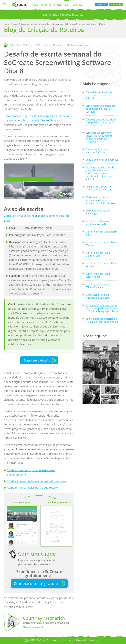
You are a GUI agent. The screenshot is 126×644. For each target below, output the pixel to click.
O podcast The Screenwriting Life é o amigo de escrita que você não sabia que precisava (102, 308)
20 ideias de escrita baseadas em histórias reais (37, 481)
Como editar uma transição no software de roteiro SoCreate (100, 109)
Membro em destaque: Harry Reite (101, 233)
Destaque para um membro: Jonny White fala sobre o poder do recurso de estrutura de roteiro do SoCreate (101, 173)
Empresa (77, 5)
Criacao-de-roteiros (28, 24)
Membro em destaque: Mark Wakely (101, 244)
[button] (101, 362)
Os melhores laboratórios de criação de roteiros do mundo (102, 320)
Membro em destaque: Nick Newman (101, 265)
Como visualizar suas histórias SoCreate (97, 151)
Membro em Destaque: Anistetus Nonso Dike (98, 223)
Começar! (102, 5)
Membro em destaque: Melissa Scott (98, 254)
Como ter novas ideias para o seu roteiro (32, 488)
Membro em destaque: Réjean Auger (98, 275)
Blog (67, 5)
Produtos (46, 5)
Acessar (116, 5)
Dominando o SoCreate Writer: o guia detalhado (99, 188)
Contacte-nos (95, 640)
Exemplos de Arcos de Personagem (98, 212)
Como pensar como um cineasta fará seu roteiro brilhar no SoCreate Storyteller (99, 137)
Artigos (14, 24)
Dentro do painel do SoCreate (102, 160)
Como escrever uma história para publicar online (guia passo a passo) (101, 122)
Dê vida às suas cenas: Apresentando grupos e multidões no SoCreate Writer (102, 200)
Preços (58, 5)
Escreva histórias (72, 15)
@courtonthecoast (33, 627)
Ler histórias (51, 15)
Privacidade (82, 640)
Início (35, 5)
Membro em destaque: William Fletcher (98, 286)
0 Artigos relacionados (81, 45)
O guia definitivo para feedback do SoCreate (97, 296)
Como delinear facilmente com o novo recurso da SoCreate (100, 95)
